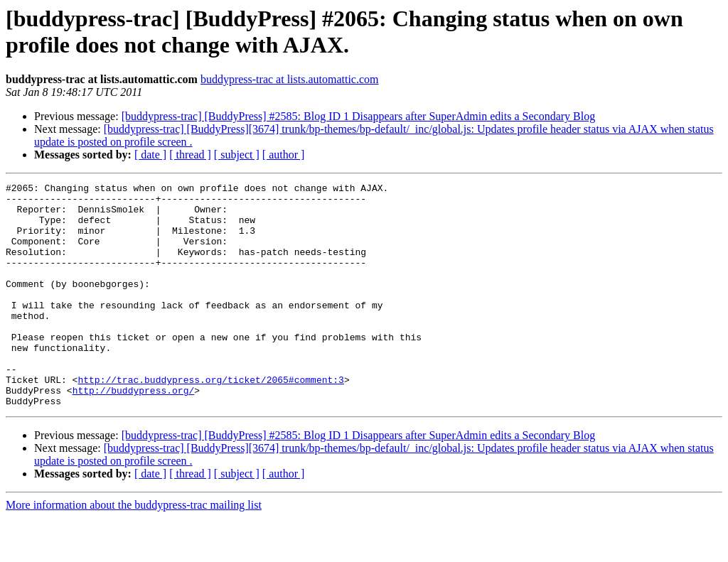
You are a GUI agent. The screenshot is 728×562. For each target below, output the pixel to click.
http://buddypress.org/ (134, 433)
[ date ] (150, 155)
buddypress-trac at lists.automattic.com (290, 79)
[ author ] (284, 155)
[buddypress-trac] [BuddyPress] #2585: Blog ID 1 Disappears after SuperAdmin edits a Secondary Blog (359, 116)
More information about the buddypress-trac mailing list (134, 550)
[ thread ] (190, 155)
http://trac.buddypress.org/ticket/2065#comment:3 (210, 420)
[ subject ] (237, 155)
